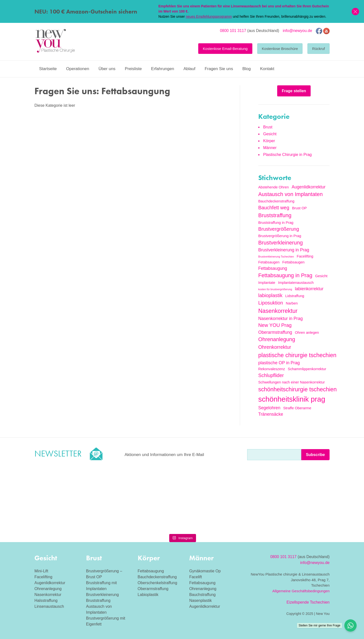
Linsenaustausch (49, 606)
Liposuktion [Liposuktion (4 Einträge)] (271, 303)
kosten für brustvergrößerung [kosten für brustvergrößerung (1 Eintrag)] (275, 289)
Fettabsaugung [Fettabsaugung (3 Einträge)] (273, 268)
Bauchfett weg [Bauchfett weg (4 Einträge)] (274, 208)
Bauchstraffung (202, 595)
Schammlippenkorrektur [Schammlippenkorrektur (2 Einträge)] (307, 369)
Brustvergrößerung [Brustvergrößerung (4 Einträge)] (279, 229)
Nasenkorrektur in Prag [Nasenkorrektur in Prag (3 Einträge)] (281, 319)
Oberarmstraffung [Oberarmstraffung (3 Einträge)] (275, 332)
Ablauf (189, 69)
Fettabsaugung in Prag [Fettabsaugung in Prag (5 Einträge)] (285, 275)
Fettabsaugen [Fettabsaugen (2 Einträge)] (294, 262)
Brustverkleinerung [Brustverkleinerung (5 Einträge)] (281, 243)
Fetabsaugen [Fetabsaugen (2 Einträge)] (269, 262)
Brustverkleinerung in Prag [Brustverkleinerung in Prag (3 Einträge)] (284, 250)
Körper (269, 141)
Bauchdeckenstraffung (157, 577)
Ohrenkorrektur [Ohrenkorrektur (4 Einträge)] (275, 347)
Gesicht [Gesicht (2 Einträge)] (321, 276)
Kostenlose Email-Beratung (225, 49)
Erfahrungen (163, 69)
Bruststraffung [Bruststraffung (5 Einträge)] (275, 215)
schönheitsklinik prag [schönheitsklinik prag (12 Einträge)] (292, 399)
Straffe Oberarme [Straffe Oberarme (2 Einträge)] (297, 408)
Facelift (196, 577)
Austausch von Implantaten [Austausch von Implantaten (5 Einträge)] (290, 194)
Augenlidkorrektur (50, 583)
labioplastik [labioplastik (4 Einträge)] (270, 295)
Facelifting (43, 577)
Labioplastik (148, 595)
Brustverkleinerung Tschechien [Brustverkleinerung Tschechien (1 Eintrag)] (276, 257)
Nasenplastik (200, 601)
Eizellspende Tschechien (308, 602)
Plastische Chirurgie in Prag (287, 155)
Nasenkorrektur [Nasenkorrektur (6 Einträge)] (278, 311)
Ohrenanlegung (48, 589)
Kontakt (267, 69)
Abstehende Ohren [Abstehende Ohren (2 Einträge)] (273, 187)
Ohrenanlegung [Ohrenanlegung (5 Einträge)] (277, 339)
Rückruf (318, 49)
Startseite (48, 69)
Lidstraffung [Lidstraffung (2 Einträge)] (295, 296)
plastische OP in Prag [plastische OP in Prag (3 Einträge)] (279, 363)
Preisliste (133, 69)
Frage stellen (294, 91)
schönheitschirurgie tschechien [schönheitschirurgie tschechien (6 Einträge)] (297, 389)
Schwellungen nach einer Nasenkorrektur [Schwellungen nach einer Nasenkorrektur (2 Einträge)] (292, 382)
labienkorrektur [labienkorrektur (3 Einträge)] (309, 289)
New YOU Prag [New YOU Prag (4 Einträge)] (275, 325)
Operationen (78, 69)
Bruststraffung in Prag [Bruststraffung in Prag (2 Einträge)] (276, 223)
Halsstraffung (46, 601)
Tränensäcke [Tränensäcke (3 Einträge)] (271, 414)
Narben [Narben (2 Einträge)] (292, 303)
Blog (246, 69)
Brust (268, 127)
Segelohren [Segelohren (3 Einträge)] (269, 408)
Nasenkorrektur (48, 595)
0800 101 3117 (233, 31)
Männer (270, 148)
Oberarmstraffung (153, 589)
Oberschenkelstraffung (158, 583)
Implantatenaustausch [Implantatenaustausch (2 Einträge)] (296, 283)
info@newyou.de (297, 31)
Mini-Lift (41, 571)
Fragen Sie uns (219, 69)
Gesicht (270, 134)
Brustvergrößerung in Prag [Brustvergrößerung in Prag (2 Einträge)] (280, 236)
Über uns (107, 69)
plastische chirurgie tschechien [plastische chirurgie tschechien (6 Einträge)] (297, 355)
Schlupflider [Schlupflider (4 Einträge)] (271, 375)
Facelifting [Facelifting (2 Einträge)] (305, 256)
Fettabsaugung (151, 571)
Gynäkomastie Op (205, 571)
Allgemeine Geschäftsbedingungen (301, 591)
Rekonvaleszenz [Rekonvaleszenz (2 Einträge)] (272, 369)
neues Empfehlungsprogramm (209, 16)
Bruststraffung (98, 601)
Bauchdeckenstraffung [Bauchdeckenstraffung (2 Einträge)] (276, 201)
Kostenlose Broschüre (280, 49)
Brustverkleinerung (102, 595)
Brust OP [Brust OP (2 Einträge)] (299, 208)
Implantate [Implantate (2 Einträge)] (267, 283)
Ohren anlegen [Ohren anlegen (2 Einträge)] (307, 333)
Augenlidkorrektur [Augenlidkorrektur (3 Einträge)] (309, 187)
